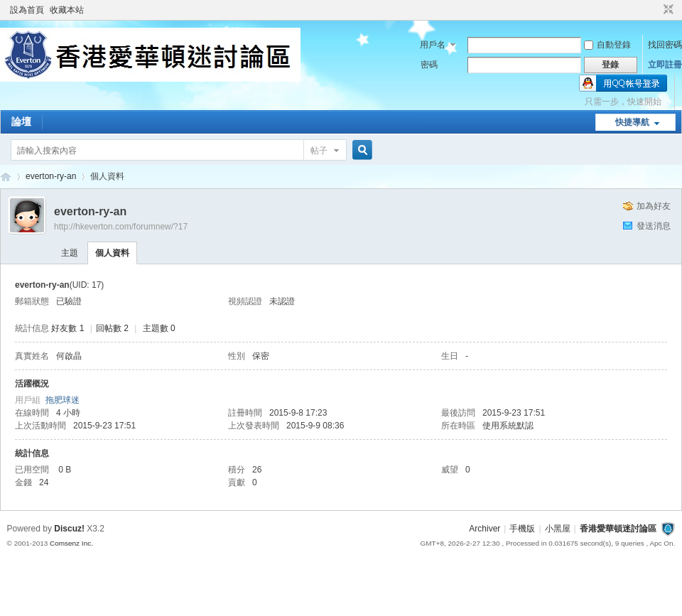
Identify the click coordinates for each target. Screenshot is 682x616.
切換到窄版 (667, 10)
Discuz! (69, 529)
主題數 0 (159, 328)
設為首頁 (27, 10)
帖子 (319, 151)
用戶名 (433, 45)
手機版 (522, 529)
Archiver (485, 529)
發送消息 (654, 226)
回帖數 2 (112, 328)
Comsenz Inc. (71, 543)
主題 (70, 253)
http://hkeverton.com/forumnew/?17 (121, 227)
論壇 (21, 121)
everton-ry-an (51, 176)
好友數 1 (67, 328)
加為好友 (654, 206)
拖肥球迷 (63, 400)
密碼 (429, 65)
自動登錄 (607, 45)
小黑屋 (558, 529)
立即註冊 (665, 65)
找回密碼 (665, 45)
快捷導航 (632, 122)
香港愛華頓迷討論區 (6, 177)
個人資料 (112, 253)
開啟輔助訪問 (655, 10)
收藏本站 (67, 10)
